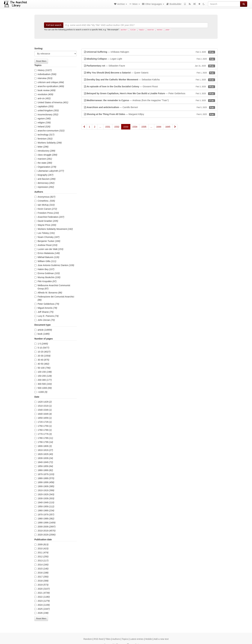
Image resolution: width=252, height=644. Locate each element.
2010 (41, 549)
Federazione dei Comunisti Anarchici (54, 298)
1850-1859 (44, 466)
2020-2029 (45, 535)
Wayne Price (45, 225)
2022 (42, 597)
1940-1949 (44, 502)
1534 (135, 127)
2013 (41, 561)
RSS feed (99, 639)
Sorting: (39, 48)
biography (44, 175)
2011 (41, 553)
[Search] (224, 4)
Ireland (42, 127)
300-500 (43, 384)
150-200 (43, 376)
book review (45, 90)
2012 (41, 557)
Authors (116, 639)
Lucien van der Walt (49, 249)
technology (44, 135)
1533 (126, 127)
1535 (144, 127)
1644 (159, 127)
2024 (42, 605)
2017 (41, 577)
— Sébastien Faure (150, 66)
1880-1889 (44, 478)
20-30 (42, 356)
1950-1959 (44, 506)
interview (43, 78)
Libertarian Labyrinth (49, 171)
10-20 (42, 352)
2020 (42, 589)
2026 (41, 613)
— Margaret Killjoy (150, 114)
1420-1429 (43, 402)
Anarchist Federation (49, 217)
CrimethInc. (45, 201)
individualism (45, 74)
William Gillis (45, 261)
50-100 (42, 368)
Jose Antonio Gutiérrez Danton (54, 265)
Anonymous (45, 197)
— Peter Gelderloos (150, 93)
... (100, 127)
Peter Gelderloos (47, 304)
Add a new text (161, 639)
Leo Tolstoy (45, 233)
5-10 (42, 348)
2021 (42, 593)
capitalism (44, 106)
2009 (41, 544)
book (42, 334)
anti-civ (43, 98)
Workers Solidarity (48, 143)
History (43, 70)
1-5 (41, 344)
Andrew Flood (46, 245)
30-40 (42, 360)
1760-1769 (43, 430)
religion (43, 123)
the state (43, 163)
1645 (168, 127)
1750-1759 (43, 426)
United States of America (51, 102)
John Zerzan (45, 320)
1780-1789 (44, 438)
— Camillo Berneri (150, 107)
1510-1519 (43, 406)
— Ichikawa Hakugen (150, 52)
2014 (41, 565)
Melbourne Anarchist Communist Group (52, 287)
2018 (41, 581)
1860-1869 (44, 470)
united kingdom (47, 110)
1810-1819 (44, 450)
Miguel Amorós (46, 308)
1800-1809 (43, 446)
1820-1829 (44, 454)
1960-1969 (44, 510)
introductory (45, 151)
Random (88, 639)
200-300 (43, 380)
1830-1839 (44, 458)
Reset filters (41, 61)
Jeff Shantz (44, 312)
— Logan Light (150, 59)
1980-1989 (44, 519)
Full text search (54, 25)
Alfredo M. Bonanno (48, 293)
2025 (42, 609)
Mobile (149, 639)
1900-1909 (44, 486)
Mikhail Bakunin (47, 257)
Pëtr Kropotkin (45, 281)
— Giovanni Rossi (150, 86)
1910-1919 (44, 490)
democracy (44, 183)
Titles (108, 639)
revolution (44, 94)
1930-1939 (44, 498)
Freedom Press (47, 213)
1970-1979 (44, 515)
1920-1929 (44, 494)
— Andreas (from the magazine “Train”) (150, 100)
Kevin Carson (46, 209)
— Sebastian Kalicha (150, 80)
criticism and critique (49, 82)
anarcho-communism (49, 131)
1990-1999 (45, 523)
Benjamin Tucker (47, 241)
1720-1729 (43, 422)
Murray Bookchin (47, 277)
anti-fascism (45, 179)
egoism (43, 119)
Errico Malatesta (47, 253)
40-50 (42, 364)
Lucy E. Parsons (47, 316)
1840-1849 (44, 462)
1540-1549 (43, 410)
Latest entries (137, 639)
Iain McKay (45, 205)
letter (41, 147)
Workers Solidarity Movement (54, 229)
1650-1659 (43, 418)
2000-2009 (45, 527)
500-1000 (43, 388)
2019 (41, 585)
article (43, 330)
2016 (41, 573)
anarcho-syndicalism (49, 86)
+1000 (41, 392)
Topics (125, 639)
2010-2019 (45, 531)
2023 (42, 601)
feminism (43, 139)
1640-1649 (43, 414)
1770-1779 (43, 434)
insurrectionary (46, 114)
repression (44, 187)
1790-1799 (44, 442)
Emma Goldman (47, 273)
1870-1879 (44, 474)
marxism (43, 159)
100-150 (43, 372)
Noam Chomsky (47, 237)
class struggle (46, 155)
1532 (117, 127)
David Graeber (46, 221)
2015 (41, 569)
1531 (108, 127)
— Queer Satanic (150, 73)
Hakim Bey (44, 269)
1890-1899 (44, 482)
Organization (45, 167)
